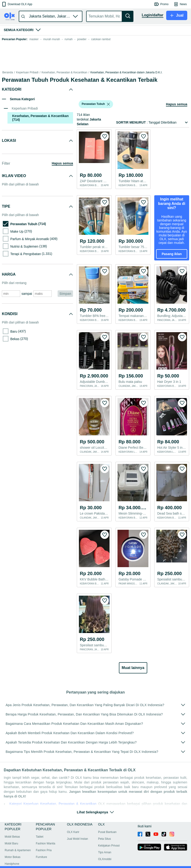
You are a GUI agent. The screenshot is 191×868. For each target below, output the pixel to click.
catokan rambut (101, 39)
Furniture (41, 857)
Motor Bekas (13, 857)
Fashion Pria (44, 850)
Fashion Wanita (46, 843)
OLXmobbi (105, 859)
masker (34, 39)
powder (82, 39)
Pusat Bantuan (107, 832)
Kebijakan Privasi (109, 846)
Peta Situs (105, 839)
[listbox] (108, 104)
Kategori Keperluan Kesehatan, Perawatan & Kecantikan (54, 804)
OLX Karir (73, 832)
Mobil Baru (11, 843)
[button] (17, 4)
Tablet (40, 837)
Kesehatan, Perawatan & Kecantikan (64, 72)
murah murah (52, 39)
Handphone (12, 864)
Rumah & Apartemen (18, 850)
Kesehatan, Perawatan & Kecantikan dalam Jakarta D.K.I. (126, 72)
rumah (69, 39)
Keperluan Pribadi (27, 72)
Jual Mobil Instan (77, 839)
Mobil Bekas (12, 837)
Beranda (8, 72)
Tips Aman (105, 852)
